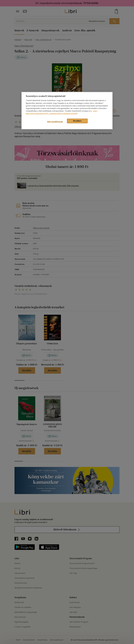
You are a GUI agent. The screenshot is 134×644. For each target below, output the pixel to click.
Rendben (77, 121)
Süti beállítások (55, 122)
